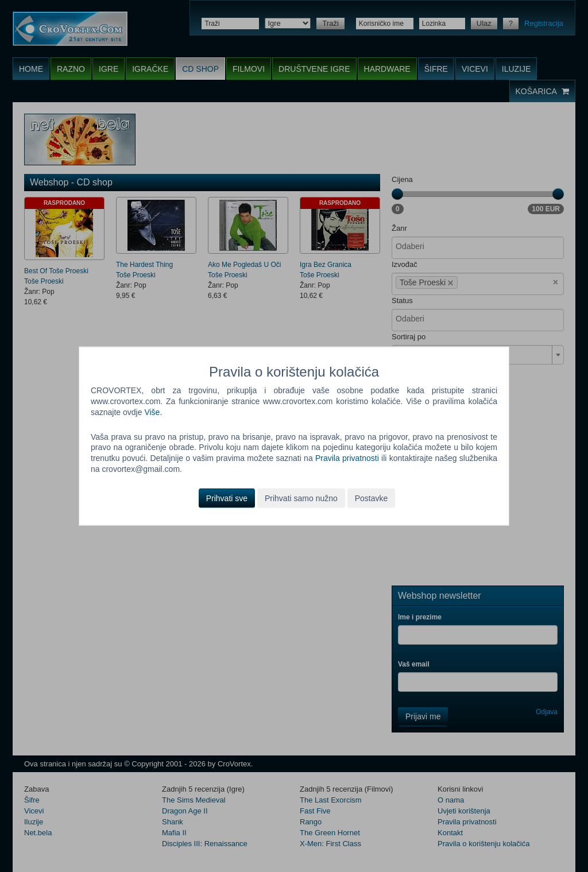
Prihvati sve (227, 498)
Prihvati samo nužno (301, 498)
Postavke (372, 498)
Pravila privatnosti (347, 458)
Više (152, 412)
